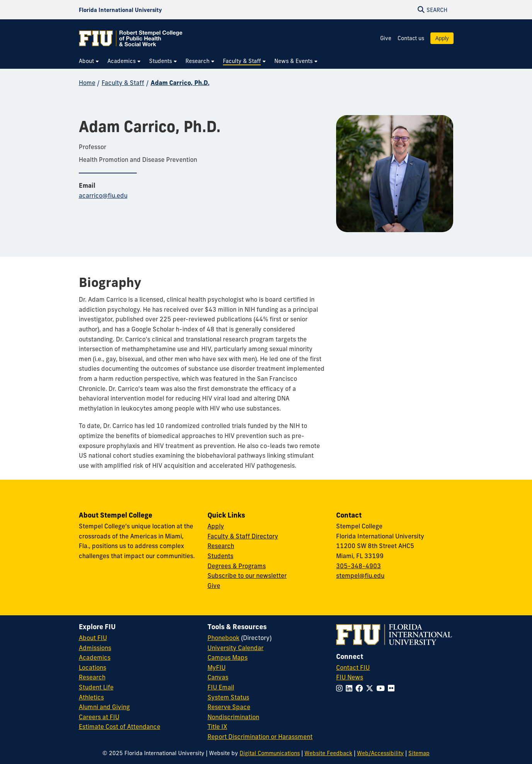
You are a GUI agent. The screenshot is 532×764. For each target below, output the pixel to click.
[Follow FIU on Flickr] (393, 688)
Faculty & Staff (123, 83)
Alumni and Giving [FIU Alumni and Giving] (104, 707)
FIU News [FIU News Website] (350, 677)
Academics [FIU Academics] (95, 657)
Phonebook (224, 638)
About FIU (93, 638)
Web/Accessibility (380, 753)
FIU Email (221, 687)
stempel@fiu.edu (360, 576)
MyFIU (217, 667)
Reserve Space (229, 707)
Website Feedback (328, 753)
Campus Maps (228, 657)
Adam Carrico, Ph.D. (180, 83)
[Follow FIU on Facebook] (361, 688)
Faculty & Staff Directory (243, 536)
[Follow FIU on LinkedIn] (351, 688)
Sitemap (419, 753)
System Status (228, 697)
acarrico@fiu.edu (103, 195)
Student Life (96, 687)
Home (87, 83)
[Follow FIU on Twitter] (371, 688)
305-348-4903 (359, 566)
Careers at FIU (99, 717)
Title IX (217, 727)
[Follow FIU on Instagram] (341, 688)
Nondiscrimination (233, 717)
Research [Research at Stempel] (221, 546)
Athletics (91, 697)
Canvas (218, 677)
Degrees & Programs (237, 566)
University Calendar (235, 648)
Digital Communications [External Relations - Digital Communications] (270, 753)
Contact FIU (353, 667)
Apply (442, 38)
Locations (93, 667)
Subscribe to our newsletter (247, 576)
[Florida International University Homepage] (120, 10)
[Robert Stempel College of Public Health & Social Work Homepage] (131, 38)
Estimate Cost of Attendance (120, 727)
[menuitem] (89, 61)
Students (220, 556)
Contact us (411, 38)
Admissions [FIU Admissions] (95, 648)
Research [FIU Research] (92, 677)
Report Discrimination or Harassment (260, 737)
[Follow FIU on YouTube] (382, 688)
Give (386, 38)
